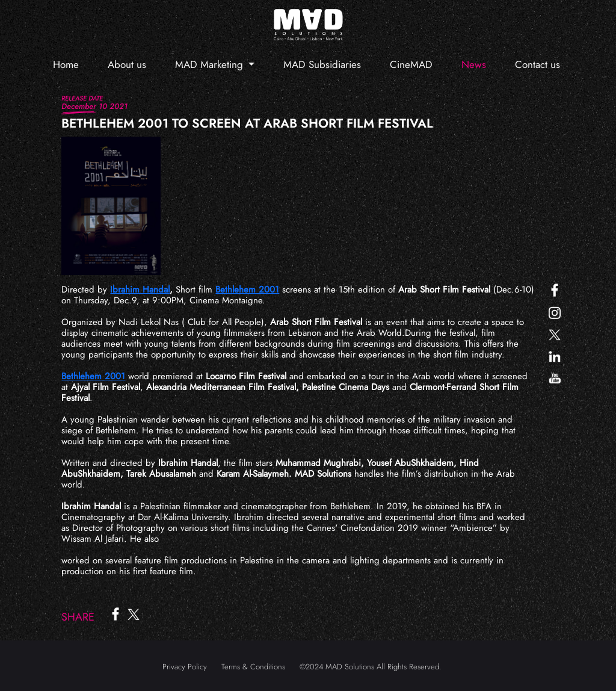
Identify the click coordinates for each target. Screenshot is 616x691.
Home (66, 64)
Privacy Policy (185, 667)
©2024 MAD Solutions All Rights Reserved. (371, 667)
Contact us (537, 64)
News (474, 64)
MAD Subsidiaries (322, 64)
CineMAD (411, 64)
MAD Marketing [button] (211, 64)
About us (127, 64)
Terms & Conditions (253, 667)
